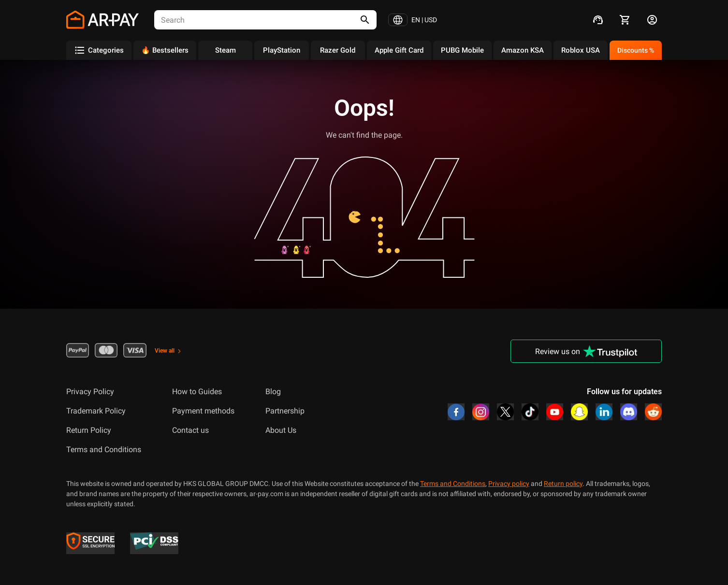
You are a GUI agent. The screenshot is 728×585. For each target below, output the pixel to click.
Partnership (285, 411)
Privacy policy (509, 484)
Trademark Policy (96, 411)
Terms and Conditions (104, 449)
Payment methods (203, 411)
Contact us (190, 430)
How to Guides (197, 392)
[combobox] (248, 20)
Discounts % (636, 50)
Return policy (563, 484)
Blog (273, 392)
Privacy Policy (90, 392)
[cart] (625, 20)
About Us (281, 430)
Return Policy (89, 430)
